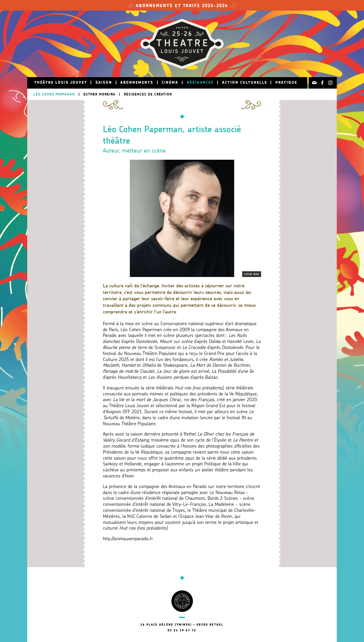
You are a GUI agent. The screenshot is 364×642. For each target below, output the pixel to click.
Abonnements (137, 83)
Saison (104, 83)
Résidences (200, 83)
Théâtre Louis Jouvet (61, 83)
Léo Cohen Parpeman (54, 94)
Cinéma (170, 83)
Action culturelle (245, 83)
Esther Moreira (99, 94)
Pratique (286, 83)
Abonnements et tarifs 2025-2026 (182, 6)
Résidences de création (148, 94)
